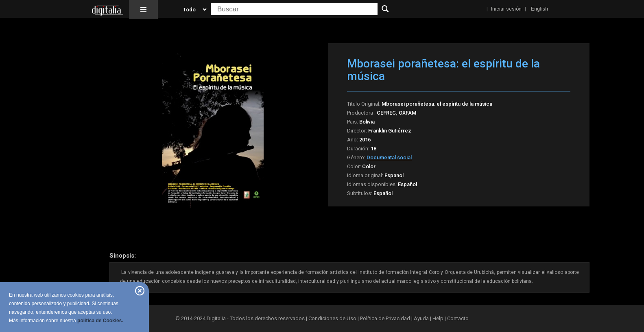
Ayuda (421, 318)
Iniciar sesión (506, 9)
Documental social (389, 157)
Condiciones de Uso (332, 318)
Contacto (458, 318)
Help (438, 318)
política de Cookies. (100, 321)
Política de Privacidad (385, 318)
